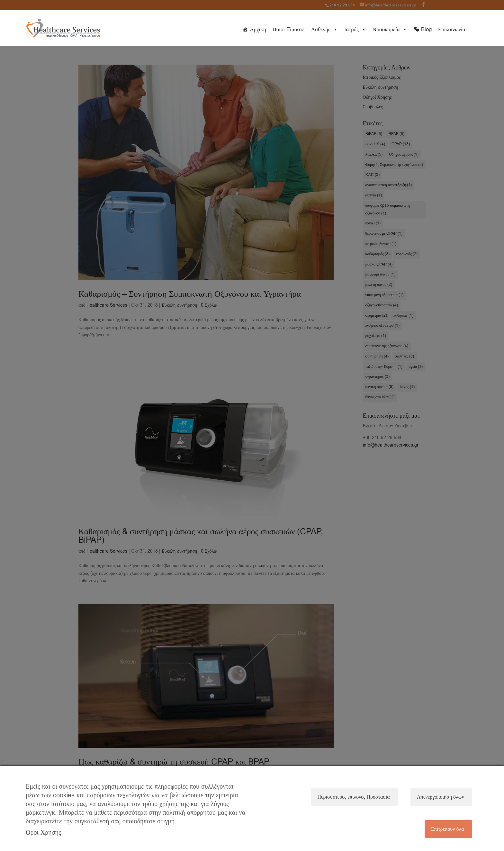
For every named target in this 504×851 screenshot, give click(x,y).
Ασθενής (324, 29)
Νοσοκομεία (390, 29)
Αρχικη (258, 29)
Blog (426, 29)
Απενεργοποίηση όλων (440, 797)
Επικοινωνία (452, 29)
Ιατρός (355, 29)
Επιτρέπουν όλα (447, 829)
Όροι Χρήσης (43, 833)
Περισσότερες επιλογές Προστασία (353, 797)
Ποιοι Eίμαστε (289, 29)
